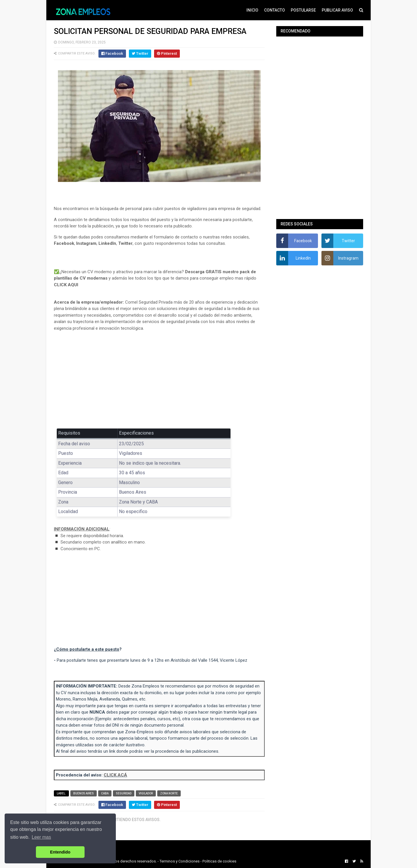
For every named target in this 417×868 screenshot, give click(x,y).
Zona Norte (169, 793)
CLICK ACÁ (115, 775)
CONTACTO (275, 10)
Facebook (64, 243)
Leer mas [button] (42, 837)
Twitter (125, 243)
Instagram (86, 243)
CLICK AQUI (66, 285)
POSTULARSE (303, 10)
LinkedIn (107, 243)
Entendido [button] (60, 852)
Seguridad (124, 793)
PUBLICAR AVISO (337, 10)
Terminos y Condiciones (180, 861)
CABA (105, 793)
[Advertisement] (159, 379)
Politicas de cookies (219, 861)
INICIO (252, 10)
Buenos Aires (84, 793)
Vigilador (146, 793)
